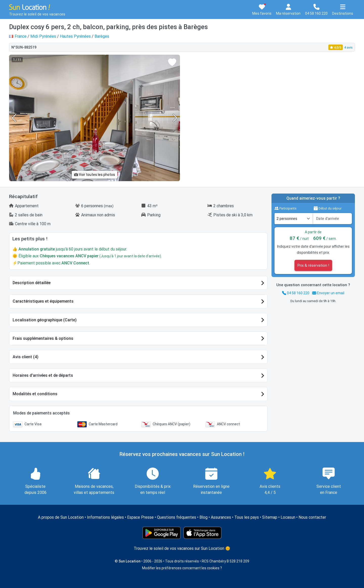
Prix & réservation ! (313, 265)
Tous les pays (247, 517)
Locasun (288, 517)
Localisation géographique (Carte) (45, 320)
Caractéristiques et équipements (43, 301)
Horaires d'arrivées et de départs (43, 375)
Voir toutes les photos (95, 175)
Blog (203, 517)
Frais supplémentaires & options (43, 338)
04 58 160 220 (296, 293)
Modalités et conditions (35, 394)
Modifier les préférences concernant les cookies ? (182, 568)
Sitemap (270, 517)
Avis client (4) (26, 357)
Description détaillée (32, 283)
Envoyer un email (328, 293)
